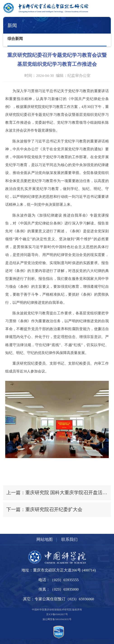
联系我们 (69, 539)
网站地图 (45, 539)
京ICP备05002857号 (57, 614)
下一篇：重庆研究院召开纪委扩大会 (44, 509)
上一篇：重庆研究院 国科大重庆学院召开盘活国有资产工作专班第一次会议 (59, 493)
